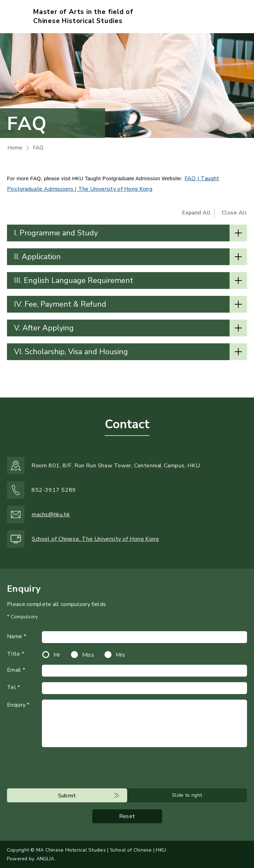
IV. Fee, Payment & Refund (60, 304)
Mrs (121, 655)
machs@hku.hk (51, 515)
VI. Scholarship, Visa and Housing (71, 352)
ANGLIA (45, 859)
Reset (127, 816)
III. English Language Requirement (74, 280)
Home (15, 148)
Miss (88, 655)
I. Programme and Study (56, 233)
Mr (57, 655)
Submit (67, 796)
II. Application (37, 257)
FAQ (38, 148)
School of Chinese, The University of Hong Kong (95, 539)
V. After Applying (44, 328)
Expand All (197, 213)
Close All (234, 213)
